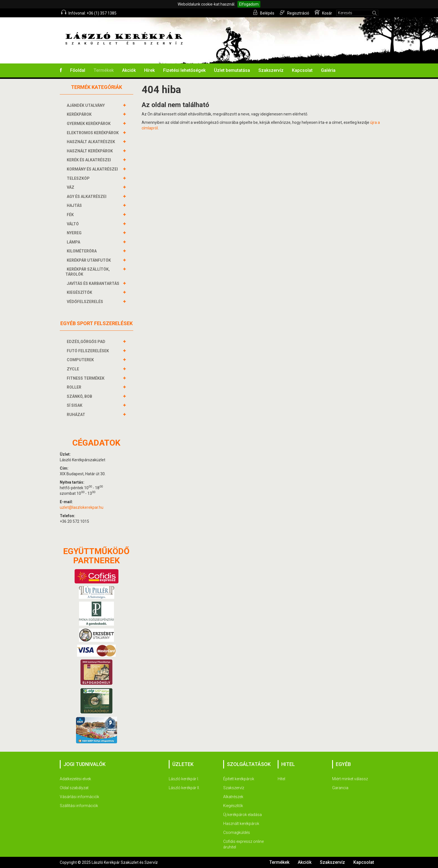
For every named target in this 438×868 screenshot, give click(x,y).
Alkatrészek (233, 797)
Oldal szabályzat (74, 788)
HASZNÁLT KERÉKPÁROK (91, 151)
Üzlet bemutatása (232, 70)
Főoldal (78, 70)
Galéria (328, 70)
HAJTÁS (75, 205)
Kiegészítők (233, 806)
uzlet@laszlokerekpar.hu (82, 507)
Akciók (129, 70)
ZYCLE (74, 369)
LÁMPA (74, 242)
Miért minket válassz (350, 779)
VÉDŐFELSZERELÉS (86, 302)
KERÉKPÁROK (80, 114)
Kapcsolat (302, 70)
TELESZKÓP (79, 178)
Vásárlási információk (79, 797)
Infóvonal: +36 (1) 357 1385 (89, 13)
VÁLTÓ (73, 224)
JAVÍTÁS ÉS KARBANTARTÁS (94, 283)
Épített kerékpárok (239, 779)
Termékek (104, 70)
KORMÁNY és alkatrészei (93, 169)
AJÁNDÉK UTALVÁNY (86, 105)
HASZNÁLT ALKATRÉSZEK (92, 142)
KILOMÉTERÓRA (82, 251)
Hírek (149, 70)
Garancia (340, 788)
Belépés (264, 13)
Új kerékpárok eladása (242, 815)
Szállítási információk (79, 806)
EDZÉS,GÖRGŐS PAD (87, 342)
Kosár (323, 13)
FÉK (71, 215)
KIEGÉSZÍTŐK (80, 292)
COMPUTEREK (81, 360)
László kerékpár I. (184, 779)
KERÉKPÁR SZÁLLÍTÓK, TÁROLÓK (88, 272)
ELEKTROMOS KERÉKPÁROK (93, 133)
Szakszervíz (271, 70)
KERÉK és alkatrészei (90, 160)
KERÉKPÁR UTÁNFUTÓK (90, 260)
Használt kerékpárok (241, 824)
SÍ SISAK (75, 405)
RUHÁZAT (77, 415)
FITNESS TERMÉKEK (86, 378)
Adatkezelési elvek (75, 779)
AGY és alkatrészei (87, 197)
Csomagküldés (237, 832)
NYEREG (75, 233)
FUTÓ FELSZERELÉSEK (89, 351)
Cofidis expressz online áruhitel (243, 844)
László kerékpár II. (184, 788)
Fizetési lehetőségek (184, 70)
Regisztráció (295, 13)
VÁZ (71, 187)
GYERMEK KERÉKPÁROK (89, 124)
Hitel (281, 779)
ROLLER (75, 387)
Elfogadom (249, 4)
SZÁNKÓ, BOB (80, 396)
